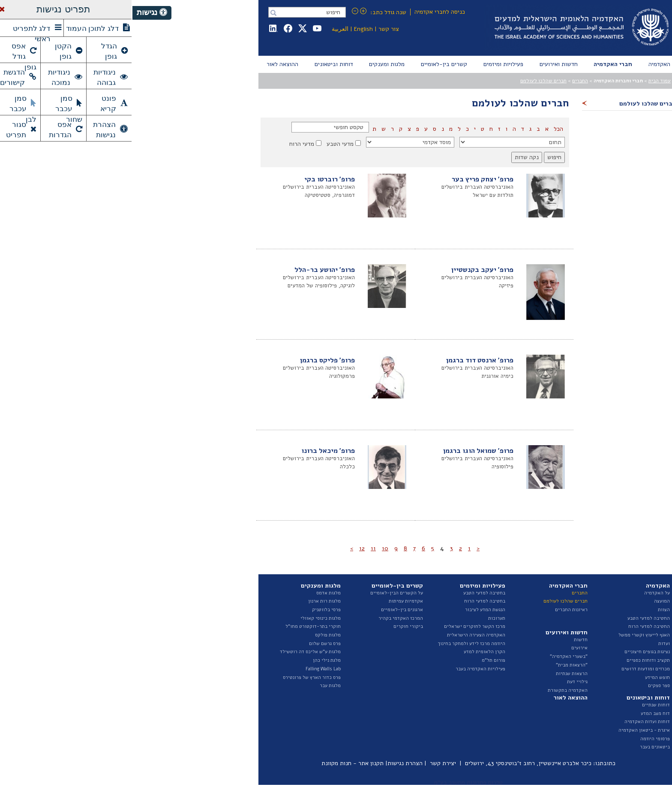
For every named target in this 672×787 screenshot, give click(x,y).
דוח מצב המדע (523, 713)
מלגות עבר (198, 686)
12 (229, 548)
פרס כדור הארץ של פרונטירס (179, 677)
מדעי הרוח (169, 144)
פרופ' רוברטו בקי (197, 179)
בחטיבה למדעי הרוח (352, 601)
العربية (208, 29)
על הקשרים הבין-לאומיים (264, 593)
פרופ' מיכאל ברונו (196, 451)
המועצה (529, 601)
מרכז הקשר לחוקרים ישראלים (342, 626)
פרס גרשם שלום (192, 644)
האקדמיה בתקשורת (435, 690)
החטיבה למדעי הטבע (516, 618)
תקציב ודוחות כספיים (516, 660)
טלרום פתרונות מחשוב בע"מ (336, 782)
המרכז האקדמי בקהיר (268, 618)
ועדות (532, 644)
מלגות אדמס (196, 593)
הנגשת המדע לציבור (353, 610)
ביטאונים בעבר (522, 747)
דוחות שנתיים (523, 705)
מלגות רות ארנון (192, 601)
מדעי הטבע (208, 144)
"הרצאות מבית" (439, 665)
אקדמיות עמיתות (273, 601)
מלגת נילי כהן (194, 660)
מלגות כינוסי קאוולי (188, 618)
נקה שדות (394, 157)
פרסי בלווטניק (194, 610)
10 (253, 548)
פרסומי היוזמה (523, 739)
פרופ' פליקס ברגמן (195, 360)
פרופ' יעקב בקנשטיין (350, 270)
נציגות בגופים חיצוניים (515, 652)
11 (241, 548)
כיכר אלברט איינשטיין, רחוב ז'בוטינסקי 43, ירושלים (396, 763)
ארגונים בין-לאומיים (270, 610)
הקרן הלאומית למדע (352, 652)
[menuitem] (527, 64)
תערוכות (364, 618)
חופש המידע (525, 677)
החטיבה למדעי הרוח (517, 626)
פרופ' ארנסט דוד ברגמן (347, 360)
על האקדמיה (525, 593)
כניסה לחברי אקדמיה (307, 12)
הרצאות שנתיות (439, 674)
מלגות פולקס (195, 635)
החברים (448, 81)
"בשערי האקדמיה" (436, 656)
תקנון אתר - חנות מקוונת (220, 763)
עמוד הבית (527, 81)
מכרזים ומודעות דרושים (513, 669)
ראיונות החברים (439, 610)
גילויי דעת (445, 682)
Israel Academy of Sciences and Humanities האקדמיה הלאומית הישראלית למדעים (448, 28)
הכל (425, 129)
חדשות (448, 640)
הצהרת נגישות (273, 763)
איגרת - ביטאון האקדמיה (512, 730)
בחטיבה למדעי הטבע (352, 593)
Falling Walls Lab (191, 669)
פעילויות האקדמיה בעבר (348, 669)
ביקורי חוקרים (276, 626)
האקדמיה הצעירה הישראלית (344, 635)
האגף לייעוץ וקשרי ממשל (512, 635)
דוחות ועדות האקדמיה (515, 722)
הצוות (531, 610)
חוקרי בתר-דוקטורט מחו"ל (181, 626)
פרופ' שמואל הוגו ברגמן (346, 451)
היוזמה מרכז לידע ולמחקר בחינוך (339, 644)
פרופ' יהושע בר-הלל (192, 270)
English (231, 29)
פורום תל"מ (361, 660)
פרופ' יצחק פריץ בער (350, 179)
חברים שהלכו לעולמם (411, 81)
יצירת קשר (310, 763)
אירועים (447, 648)
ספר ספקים (526, 686)
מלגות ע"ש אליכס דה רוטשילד (178, 652)
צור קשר (256, 29)
